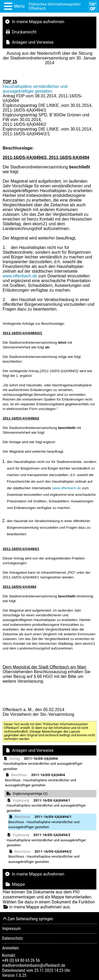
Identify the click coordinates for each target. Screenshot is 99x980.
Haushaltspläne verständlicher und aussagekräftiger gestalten (35, 89)
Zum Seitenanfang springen (28, 919)
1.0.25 (21, 975)
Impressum (11, 929)
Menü (19, 6)
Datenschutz (13, 938)
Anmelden (10, 948)
